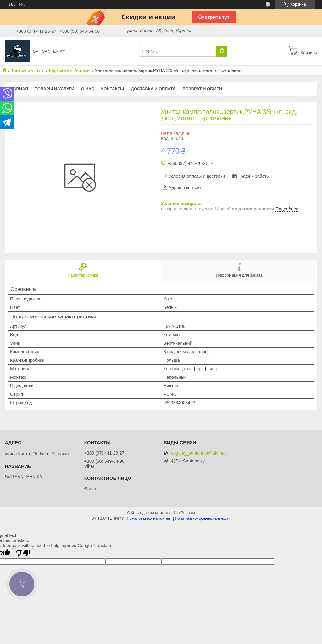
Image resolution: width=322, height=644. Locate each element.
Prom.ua (188, 513)
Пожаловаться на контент (149, 518)
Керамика (59, 70)
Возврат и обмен (203, 89)
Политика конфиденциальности (203, 518)
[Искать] (222, 51)
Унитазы (82, 70)
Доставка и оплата (153, 89)
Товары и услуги (28, 70)
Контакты (113, 89)
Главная (18, 89)
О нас (88, 89)
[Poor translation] (23, 553)
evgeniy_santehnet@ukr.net (198, 453)
